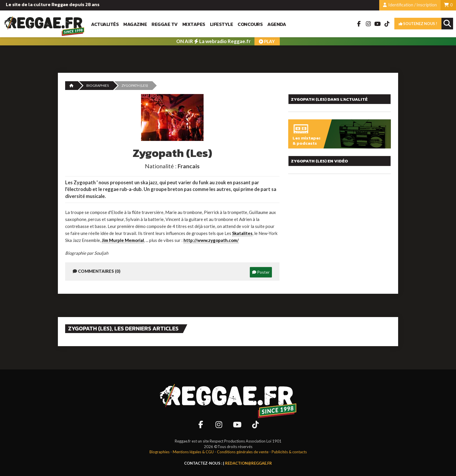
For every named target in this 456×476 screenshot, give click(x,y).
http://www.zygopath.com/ (211, 240)
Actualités (105, 24)
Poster (261, 272)
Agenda (277, 24)
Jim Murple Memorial (123, 240)
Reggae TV (165, 24)
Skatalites (242, 233)
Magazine (135, 24)
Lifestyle (222, 24)
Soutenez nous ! (418, 24)
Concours (250, 24)
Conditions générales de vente (243, 452)
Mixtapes (194, 24)
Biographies (98, 85)
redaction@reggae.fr (249, 463)
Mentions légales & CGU (193, 452)
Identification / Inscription (410, 5)
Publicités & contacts (289, 452)
